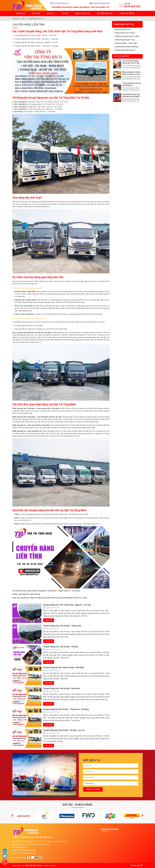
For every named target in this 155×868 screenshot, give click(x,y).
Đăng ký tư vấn (93, 789)
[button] (12, 816)
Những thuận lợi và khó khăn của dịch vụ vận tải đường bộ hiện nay (132, 73)
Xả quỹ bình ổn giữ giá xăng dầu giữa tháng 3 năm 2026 (131, 95)
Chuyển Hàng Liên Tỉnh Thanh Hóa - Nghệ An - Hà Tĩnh (67, 605)
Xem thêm (49, 620)
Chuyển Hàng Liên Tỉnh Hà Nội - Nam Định (61, 688)
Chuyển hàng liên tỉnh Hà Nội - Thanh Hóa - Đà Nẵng (66, 709)
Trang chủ (16, 19)
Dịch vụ (24, 19)
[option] (44, 775)
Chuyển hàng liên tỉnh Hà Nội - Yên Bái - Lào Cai (64, 730)
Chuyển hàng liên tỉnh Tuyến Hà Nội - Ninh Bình (64, 667)
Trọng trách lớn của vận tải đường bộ (132, 84)
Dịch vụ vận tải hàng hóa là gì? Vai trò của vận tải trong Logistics (131, 62)
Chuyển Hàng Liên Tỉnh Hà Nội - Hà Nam (61, 647)
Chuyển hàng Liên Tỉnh (36, 19)
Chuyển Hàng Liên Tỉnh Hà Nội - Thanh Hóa (62, 626)
